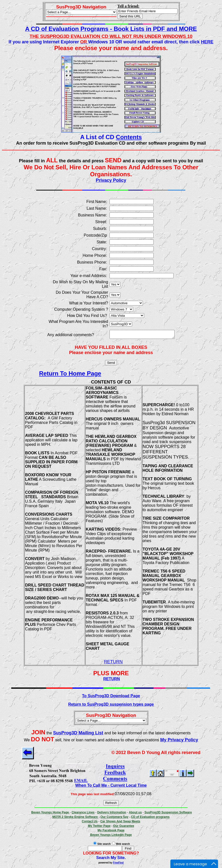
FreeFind (118, 864)
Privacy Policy (111, 180)
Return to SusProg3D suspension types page (111, 706)
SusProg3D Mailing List (78, 734)
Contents (129, 137)
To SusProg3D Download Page (111, 697)
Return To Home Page (66, 375)
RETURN (113, 663)
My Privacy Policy (179, 741)
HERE (207, 42)
